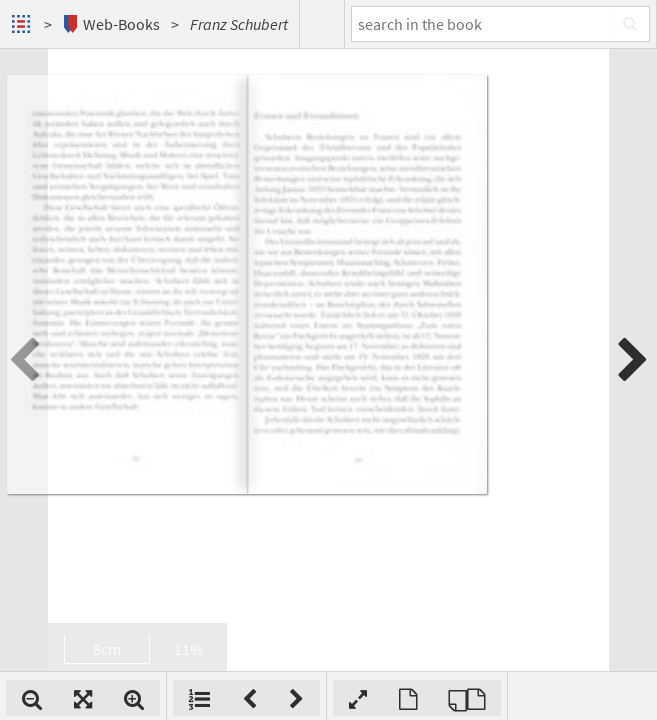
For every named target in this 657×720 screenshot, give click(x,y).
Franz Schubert (239, 24)
